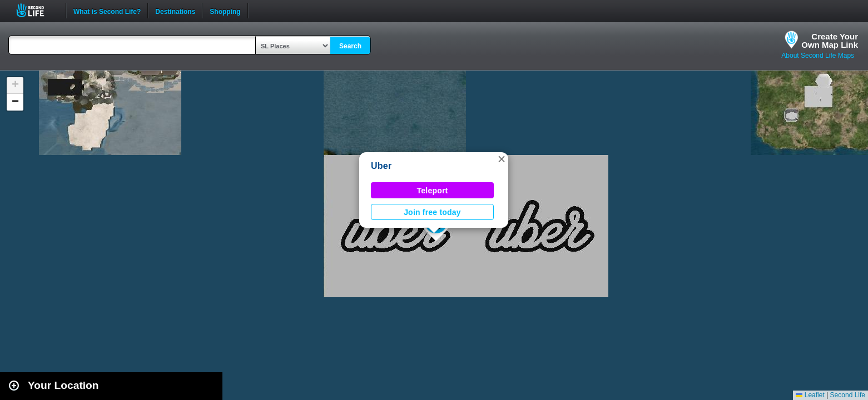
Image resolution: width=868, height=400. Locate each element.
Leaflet (810, 395)
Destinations (175, 11)
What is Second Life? (107, 11)
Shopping (225, 11)
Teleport (433, 191)
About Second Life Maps (818, 56)
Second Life (36, 10)
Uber (381, 166)
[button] (502, 159)
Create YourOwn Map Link (830, 41)
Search (350, 46)
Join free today (432, 212)
